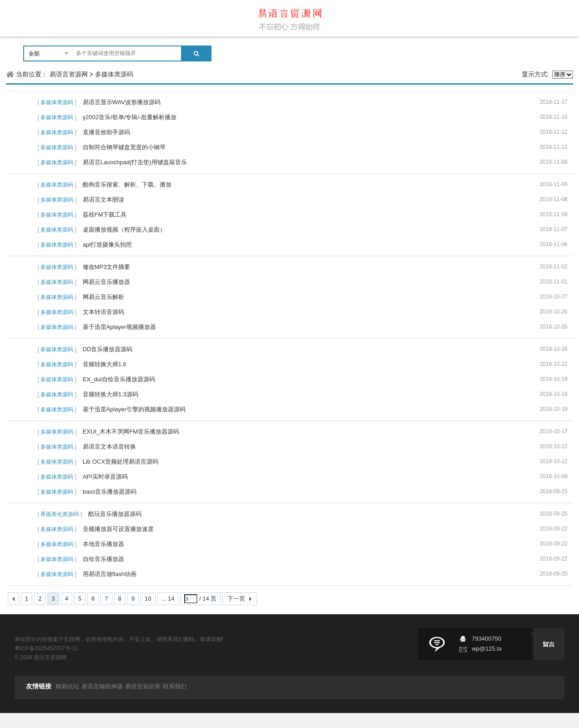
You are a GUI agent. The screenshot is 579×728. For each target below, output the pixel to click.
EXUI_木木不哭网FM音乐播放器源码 (131, 432)
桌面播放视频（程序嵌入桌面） (124, 230)
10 (148, 599)
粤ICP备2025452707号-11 (46, 648)
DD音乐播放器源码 (108, 349)
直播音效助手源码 (106, 132)
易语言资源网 (69, 74)
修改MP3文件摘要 (107, 267)
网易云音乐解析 (103, 297)
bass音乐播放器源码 (110, 492)
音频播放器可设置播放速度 (118, 529)
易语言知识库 (143, 686)
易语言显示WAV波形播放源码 (122, 102)
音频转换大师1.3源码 (111, 394)
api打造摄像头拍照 (107, 245)
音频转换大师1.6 (105, 364)
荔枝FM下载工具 (105, 215)
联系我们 (175, 686)
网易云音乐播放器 (106, 282)
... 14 (168, 599)
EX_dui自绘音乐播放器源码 (119, 379)
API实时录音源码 (105, 477)
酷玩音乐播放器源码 (115, 514)
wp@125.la (486, 649)
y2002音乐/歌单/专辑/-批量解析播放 (130, 117)
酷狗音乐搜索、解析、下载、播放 (127, 185)
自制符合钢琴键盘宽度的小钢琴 (124, 147)
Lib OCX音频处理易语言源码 (121, 462)
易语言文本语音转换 (109, 447)
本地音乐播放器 (103, 544)
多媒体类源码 (114, 74)
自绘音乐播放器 (103, 559)
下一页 (236, 599)
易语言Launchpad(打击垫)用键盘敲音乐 (135, 162)
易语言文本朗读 (103, 200)
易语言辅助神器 (102, 686)
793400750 (486, 639)
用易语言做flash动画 (110, 574)
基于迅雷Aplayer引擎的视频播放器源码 (134, 409)
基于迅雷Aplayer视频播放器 (119, 327)
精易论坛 (67, 686)
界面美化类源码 (60, 514)
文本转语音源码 (103, 312)
